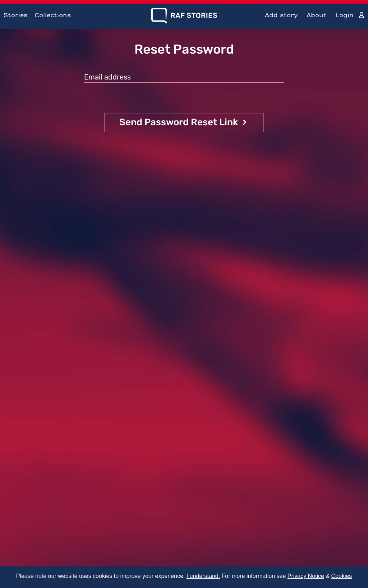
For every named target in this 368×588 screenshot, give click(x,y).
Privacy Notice (306, 576)
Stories (15, 15)
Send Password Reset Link (179, 122)
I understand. (203, 576)
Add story (281, 15)
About (317, 15)
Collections (53, 15)
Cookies (342, 576)
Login (344, 15)
